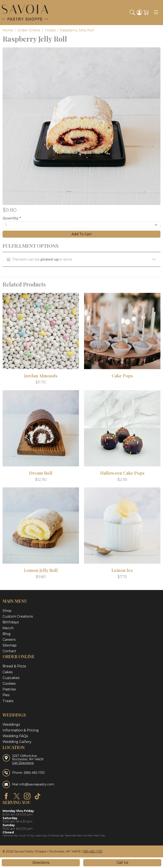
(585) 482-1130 (34, 773)
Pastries (9, 689)
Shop (7, 611)
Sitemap (10, 645)
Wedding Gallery (17, 742)
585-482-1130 (93, 851)
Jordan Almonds (41, 376)
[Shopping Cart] (146, 13)
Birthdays (11, 622)
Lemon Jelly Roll (41, 570)
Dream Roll (41, 473)
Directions (41, 863)
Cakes (8, 672)
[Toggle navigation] (156, 13)
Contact (9, 651)
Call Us (122, 863)
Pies (6, 695)
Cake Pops (122, 376)
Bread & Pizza (14, 666)
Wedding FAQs (15, 736)
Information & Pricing (21, 730)
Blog (7, 634)
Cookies (9, 684)
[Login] (139, 13)
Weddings (11, 725)
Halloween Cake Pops (122, 473)
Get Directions (23, 763)
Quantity (12, 218)
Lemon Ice (122, 570)
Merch (8, 628)
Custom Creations (18, 616)
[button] (132, 13)
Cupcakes (11, 678)
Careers (9, 640)
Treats (8, 701)
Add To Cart (82, 234)
